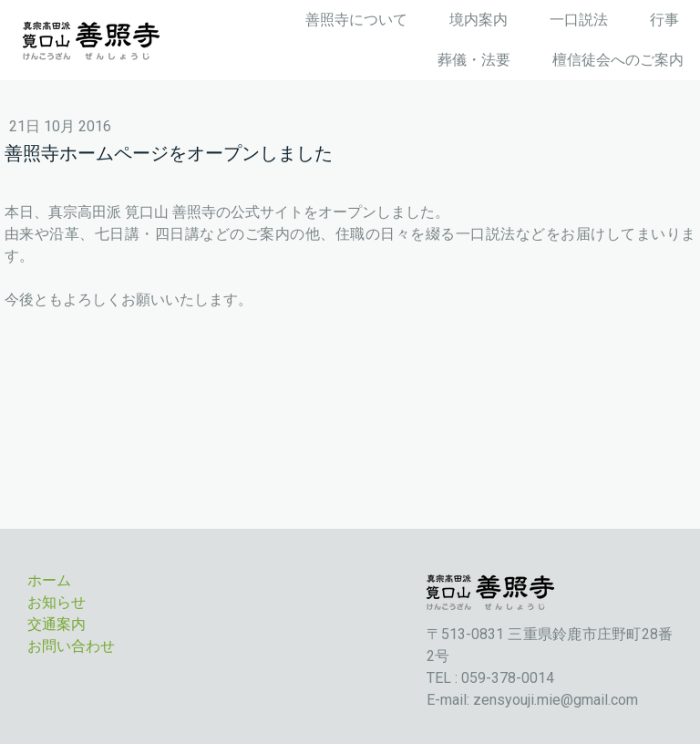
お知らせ (57, 602)
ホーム (49, 580)
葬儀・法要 (474, 60)
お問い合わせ (71, 646)
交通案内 (57, 624)
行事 (664, 20)
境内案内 (479, 20)
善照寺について (356, 20)
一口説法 (579, 20)
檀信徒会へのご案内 (618, 60)
